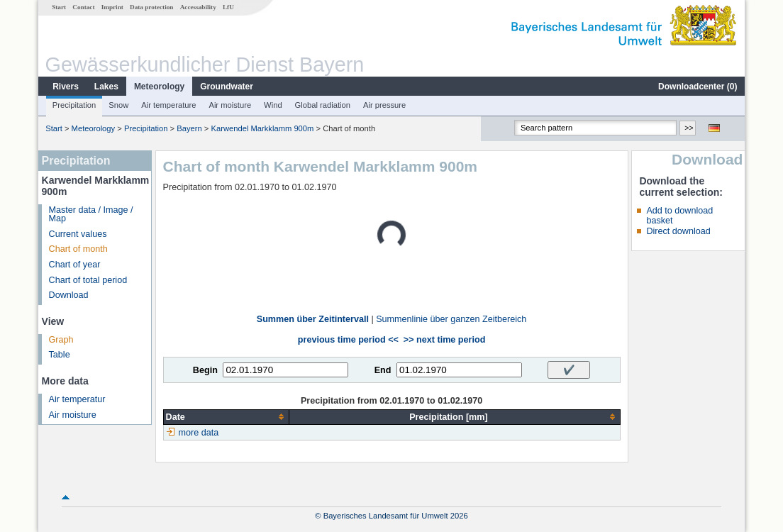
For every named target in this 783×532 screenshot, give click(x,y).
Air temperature (168, 105)
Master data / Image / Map (91, 215)
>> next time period (444, 340)
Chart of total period (88, 280)
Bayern (189, 128)
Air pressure (384, 105)
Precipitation (74, 105)
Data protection (151, 7)
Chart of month (78, 249)
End (383, 370)
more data (199, 433)
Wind (273, 105)
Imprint (112, 7)
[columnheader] (226, 417)
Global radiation (323, 105)
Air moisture (230, 105)
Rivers (66, 87)
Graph (61, 340)
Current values (78, 234)
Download (69, 295)
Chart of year (75, 265)
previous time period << (348, 340)
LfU (228, 7)
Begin (205, 370)
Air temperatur (77, 399)
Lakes (106, 87)
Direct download (678, 231)
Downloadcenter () (698, 87)
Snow (118, 105)
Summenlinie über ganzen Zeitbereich (451, 319)
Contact (83, 7)
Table (60, 355)
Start (59, 7)
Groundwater (227, 87)
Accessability (198, 7)
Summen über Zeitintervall (313, 319)
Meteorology (159, 87)
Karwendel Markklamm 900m (263, 128)
